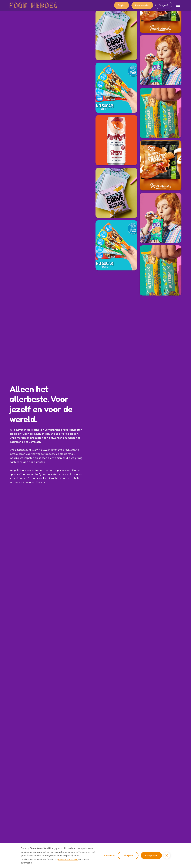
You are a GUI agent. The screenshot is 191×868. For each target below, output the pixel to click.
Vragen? (164, 5)
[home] (33, 5)
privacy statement (68, 859)
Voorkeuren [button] (109, 855)
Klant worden (142, 5)
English (122, 5)
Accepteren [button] (151, 855)
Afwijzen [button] (128, 855)
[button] (178, 5)
